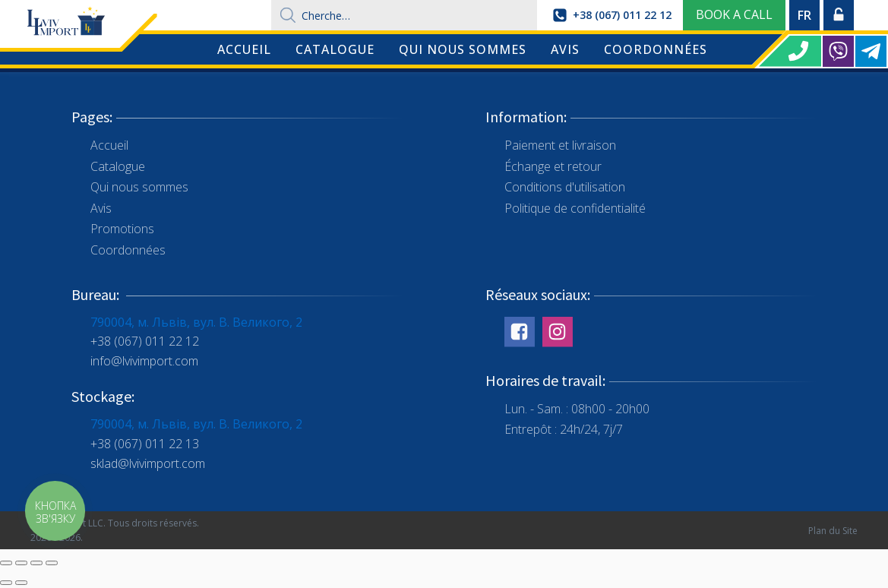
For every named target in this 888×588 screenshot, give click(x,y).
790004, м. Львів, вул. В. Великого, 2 (196, 322)
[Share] (21, 563)
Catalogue (335, 49)
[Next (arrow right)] (21, 583)
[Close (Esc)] (6, 563)
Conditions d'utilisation (565, 187)
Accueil (244, 49)
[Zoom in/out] (52, 563)
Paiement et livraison (560, 145)
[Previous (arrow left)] (6, 583)
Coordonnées (656, 49)
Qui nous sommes (463, 49)
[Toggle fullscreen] (36, 563)
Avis (565, 49)
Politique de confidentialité (575, 208)
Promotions (122, 229)
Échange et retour (553, 166)
